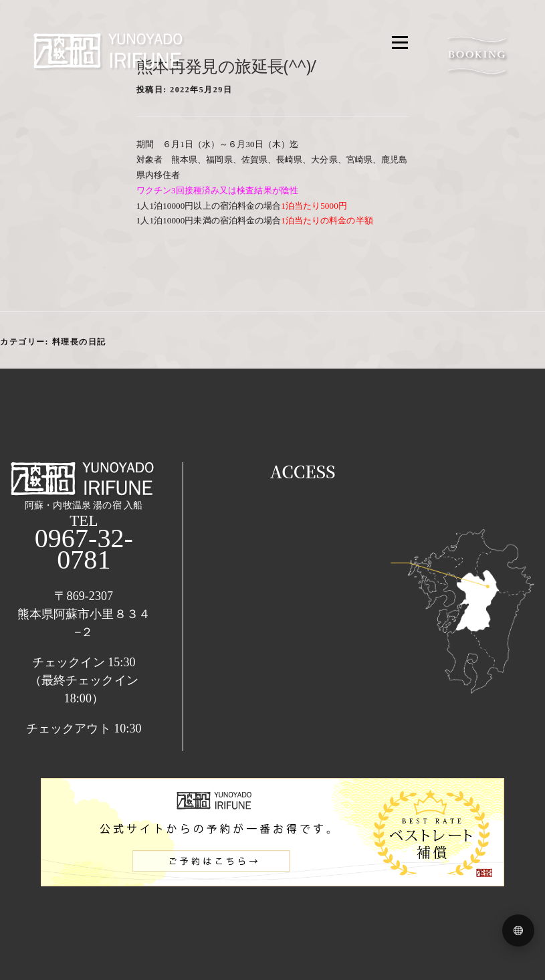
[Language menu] (518, 930)
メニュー (400, 42)
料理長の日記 (79, 342)
